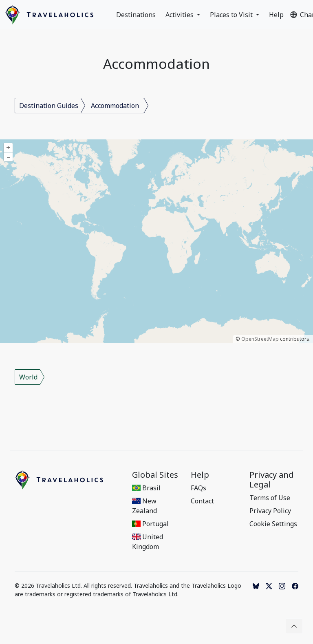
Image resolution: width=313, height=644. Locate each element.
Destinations (136, 15)
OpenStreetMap (260, 339)
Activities (180, 15)
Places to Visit (232, 15)
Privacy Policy (270, 511)
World (28, 377)
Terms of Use (270, 498)
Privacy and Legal (272, 480)
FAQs (198, 488)
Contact (202, 501)
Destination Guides (49, 106)
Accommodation (115, 106)
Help (276, 15)
